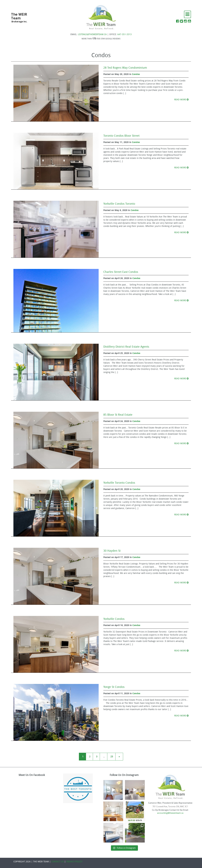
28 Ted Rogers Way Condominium (125, 68)
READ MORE (181, 100)
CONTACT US (58, 862)
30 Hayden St (112, 551)
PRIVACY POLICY (74, 862)
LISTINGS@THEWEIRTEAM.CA (92, 34)
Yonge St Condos (114, 687)
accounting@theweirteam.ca (170, 813)
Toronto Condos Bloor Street (121, 136)
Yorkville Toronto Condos (119, 483)
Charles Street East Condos (121, 272)
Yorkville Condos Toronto (119, 204)
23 (112, 757)
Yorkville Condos (114, 619)
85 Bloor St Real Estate (118, 415)
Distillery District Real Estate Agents (126, 347)
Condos (136, 74)
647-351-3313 (125, 34)
